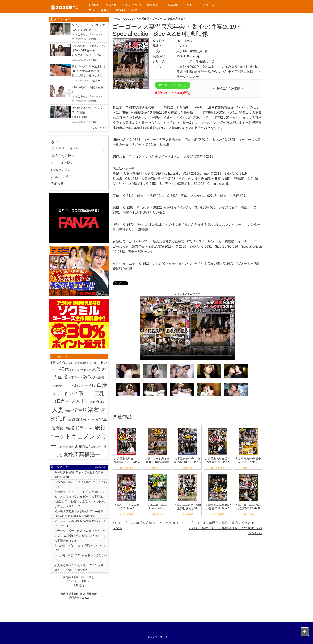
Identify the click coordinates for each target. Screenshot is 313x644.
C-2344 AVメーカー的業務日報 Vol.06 (222, 241)
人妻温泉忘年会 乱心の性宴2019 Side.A (218, 460)
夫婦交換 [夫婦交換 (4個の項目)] (63, 447)
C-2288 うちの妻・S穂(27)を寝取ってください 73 (160, 207)
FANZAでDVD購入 (230, 88)
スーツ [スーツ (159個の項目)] (57, 437)
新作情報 (94, 5)
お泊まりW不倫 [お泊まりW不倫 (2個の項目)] (78, 370)
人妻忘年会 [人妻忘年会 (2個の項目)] (97, 447)
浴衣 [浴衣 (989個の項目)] (93, 410)
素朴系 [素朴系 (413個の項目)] (71, 455)
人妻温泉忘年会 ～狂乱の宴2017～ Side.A (127, 460)
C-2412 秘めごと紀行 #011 (143, 196)
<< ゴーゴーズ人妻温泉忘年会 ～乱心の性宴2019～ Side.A (149, 526)
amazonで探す (61, 177)
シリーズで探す (62, 163)
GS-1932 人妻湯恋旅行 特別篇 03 (150, 179)
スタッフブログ (132, 5)
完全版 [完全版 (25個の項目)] (90, 386)
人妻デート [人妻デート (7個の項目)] (75, 377)
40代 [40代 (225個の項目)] (64, 369)
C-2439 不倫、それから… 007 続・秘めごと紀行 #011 (207, 196)
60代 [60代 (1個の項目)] (92, 428)
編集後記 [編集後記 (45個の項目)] (82, 446)
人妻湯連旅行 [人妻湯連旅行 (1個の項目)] (82, 363)
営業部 (94, 39)
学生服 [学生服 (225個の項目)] (80, 410)
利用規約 (79, 586)
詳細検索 (57, 184)
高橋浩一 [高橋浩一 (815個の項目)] (90, 455)
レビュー (95, 81)
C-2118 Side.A (222, 173)
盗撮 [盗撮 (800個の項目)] (102, 385)
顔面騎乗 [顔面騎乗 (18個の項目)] (79, 419)
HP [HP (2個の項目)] (89, 370)
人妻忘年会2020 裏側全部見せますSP (187, 507)
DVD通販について (126, 10)
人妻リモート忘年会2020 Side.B (127, 507)
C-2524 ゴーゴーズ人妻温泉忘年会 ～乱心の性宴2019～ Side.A (176, 140)
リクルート (190, 5)
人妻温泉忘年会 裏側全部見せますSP (248, 460)
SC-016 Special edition (245, 246)
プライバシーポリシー (79, 581)
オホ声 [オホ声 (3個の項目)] (69, 411)
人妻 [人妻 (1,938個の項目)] (58, 410)
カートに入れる (173, 85)
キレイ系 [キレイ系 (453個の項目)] (73, 393)
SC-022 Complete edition (212, 184)
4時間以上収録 (242, 71)
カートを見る (99, 10)
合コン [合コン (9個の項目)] (101, 402)
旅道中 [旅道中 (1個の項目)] (71, 363)
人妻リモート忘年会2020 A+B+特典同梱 (157, 460)
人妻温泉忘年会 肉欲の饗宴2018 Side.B (218, 507)
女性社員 (246, 66)
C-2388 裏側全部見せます (134, 252)
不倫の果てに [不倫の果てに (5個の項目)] (58, 363)
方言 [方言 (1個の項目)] (69, 420)
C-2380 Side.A (187, 246)
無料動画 (153, 5)
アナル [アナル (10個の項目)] (89, 394)
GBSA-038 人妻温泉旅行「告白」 (225, 207)
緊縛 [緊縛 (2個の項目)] (93, 402)
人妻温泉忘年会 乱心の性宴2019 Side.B (248, 507)
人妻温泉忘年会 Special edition (157, 507)
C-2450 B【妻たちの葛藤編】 (168, 184)
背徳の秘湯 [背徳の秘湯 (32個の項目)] (65, 428)
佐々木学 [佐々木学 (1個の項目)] (58, 394)
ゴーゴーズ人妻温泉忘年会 (196, 61)
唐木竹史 (225, 71)
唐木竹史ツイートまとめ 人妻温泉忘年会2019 (179, 156)
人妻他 (181, 66)
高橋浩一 (201, 71)
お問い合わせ (211, 5)
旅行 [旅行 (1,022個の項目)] (100, 427)
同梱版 (188, 71)
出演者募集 (171, 5)
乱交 (235, 66)
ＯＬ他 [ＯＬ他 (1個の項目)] (95, 420)
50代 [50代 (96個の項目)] (96, 369)
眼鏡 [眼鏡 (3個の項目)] (71, 447)
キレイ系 (225, 66)
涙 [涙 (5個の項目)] (94, 378)
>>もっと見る (99, 128)
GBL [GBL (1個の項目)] (89, 420)
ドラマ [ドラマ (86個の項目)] (82, 428)
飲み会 (213, 71)
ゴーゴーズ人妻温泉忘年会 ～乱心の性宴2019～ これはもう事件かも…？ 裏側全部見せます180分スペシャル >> (226, 528)
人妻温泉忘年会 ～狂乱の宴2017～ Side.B (187, 460)
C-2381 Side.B (213, 246)
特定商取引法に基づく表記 (79, 577)
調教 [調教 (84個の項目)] (88, 377)
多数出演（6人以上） (202, 66)
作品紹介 (111, 5)
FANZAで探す (61, 170)
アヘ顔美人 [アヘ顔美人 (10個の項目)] (76, 386)
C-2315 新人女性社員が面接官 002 (165, 241)
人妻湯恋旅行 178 (66, 541)
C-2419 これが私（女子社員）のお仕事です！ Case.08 (179, 263)
